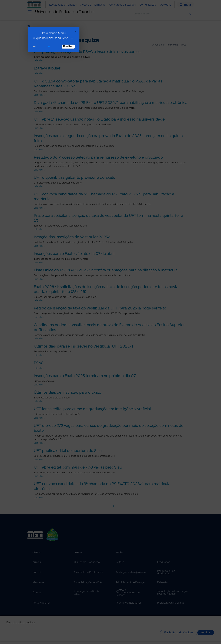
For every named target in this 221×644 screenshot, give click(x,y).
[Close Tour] (73, 20)
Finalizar (66, 35)
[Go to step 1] (47, 35)
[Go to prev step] (32, 35)
